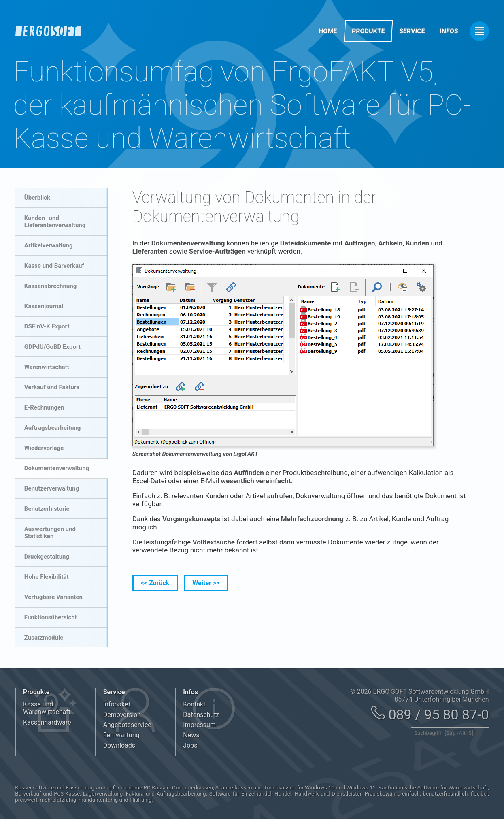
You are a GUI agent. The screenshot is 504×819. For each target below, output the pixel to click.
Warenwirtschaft (47, 367)
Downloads (119, 745)
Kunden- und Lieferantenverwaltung (55, 222)
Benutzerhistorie (47, 509)
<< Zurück (155, 583)
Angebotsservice (127, 725)
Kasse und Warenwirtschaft (47, 708)
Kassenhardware (47, 722)
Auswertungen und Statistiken (50, 533)
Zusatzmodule (44, 638)
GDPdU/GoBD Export (52, 347)
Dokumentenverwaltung (57, 468)
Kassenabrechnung (50, 286)
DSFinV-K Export (47, 326)
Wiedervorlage (44, 448)
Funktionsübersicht (51, 617)
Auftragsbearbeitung (52, 428)
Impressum (199, 725)
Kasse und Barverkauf (54, 266)
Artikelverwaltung (49, 245)
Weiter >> (206, 583)
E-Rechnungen (44, 407)
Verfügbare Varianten (53, 597)
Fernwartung (121, 735)
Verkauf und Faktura (52, 387)
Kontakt (194, 704)
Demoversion (122, 715)
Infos (449, 31)
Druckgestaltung (47, 557)
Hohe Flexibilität (47, 577)
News (191, 735)
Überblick (37, 198)
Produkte (368, 31)
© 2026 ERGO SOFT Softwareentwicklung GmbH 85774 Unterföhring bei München (420, 695)
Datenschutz (201, 715)
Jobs (190, 745)
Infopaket (117, 704)
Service (412, 31)
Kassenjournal (44, 306)
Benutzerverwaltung (52, 488)
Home (328, 31)
